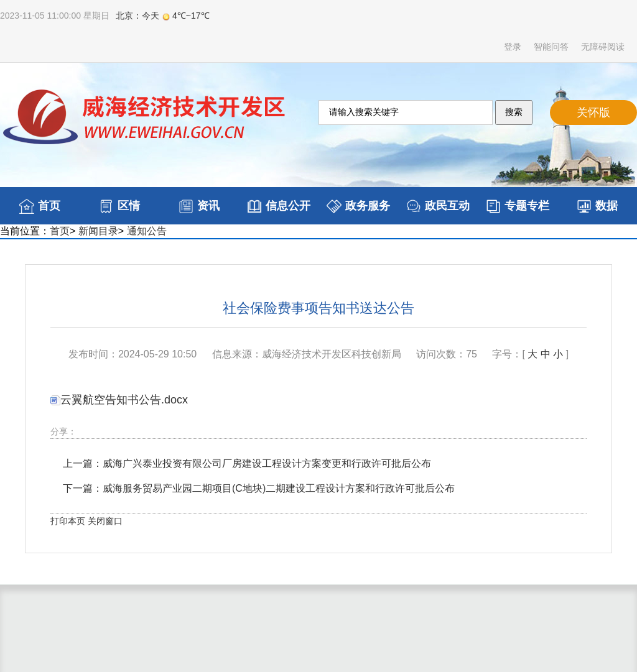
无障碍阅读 (603, 47)
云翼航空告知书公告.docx (119, 400)
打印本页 (68, 521)
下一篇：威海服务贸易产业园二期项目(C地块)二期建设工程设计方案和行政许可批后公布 (259, 488)
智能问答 (551, 47)
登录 (513, 47)
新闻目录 (98, 231)
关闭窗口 (105, 521)
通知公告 (147, 231)
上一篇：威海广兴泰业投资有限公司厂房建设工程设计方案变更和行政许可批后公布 (247, 463)
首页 (60, 231)
